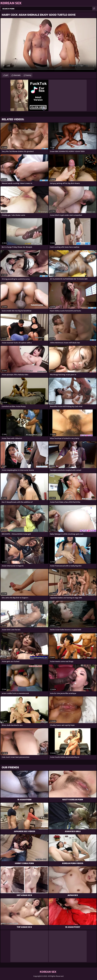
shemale (17, 75)
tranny (29, 75)
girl (7, 75)
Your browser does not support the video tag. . (48, 45)
